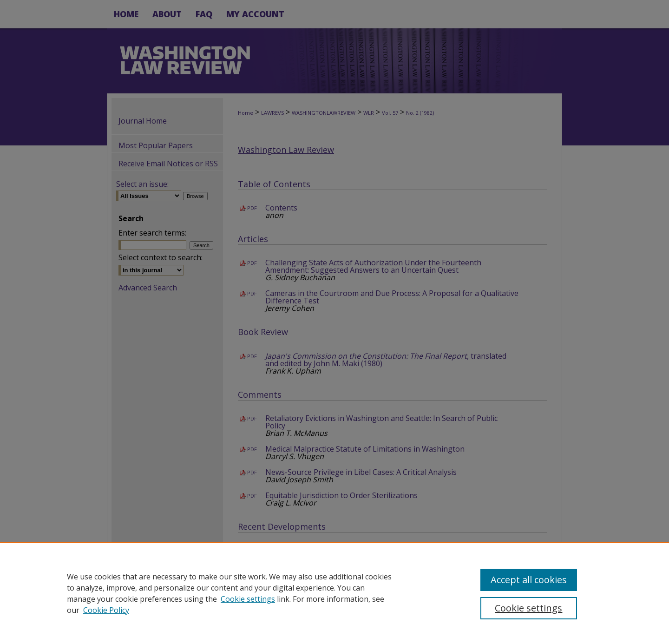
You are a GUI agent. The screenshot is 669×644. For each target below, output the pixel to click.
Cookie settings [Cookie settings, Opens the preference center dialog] (528, 608)
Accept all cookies (529, 580)
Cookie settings (248, 599)
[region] (334, 593)
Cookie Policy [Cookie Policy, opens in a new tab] (106, 610)
